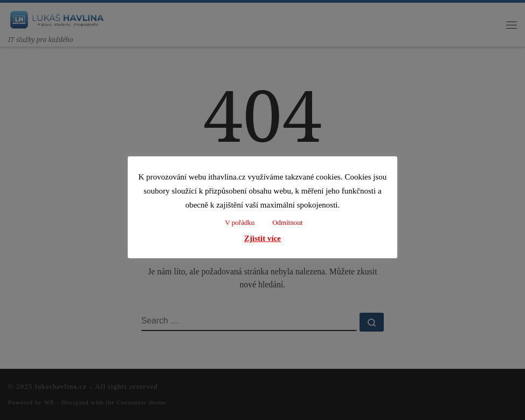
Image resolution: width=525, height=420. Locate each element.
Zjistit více (262, 238)
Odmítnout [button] (287, 222)
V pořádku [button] (240, 222)
